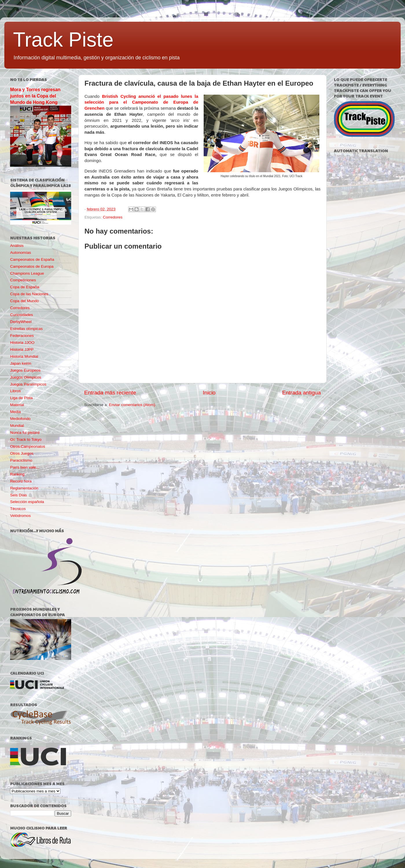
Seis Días (19, 495)
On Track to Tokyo (26, 439)
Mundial (17, 426)
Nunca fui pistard (25, 433)
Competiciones (23, 280)
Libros (15, 391)
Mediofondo (20, 419)
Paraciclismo (21, 460)
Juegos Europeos (25, 370)
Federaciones (22, 336)
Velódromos (20, 516)
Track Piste (63, 40)
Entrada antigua (302, 393)
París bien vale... (25, 467)
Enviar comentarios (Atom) (132, 405)
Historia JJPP (22, 349)
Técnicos (18, 509)
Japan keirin (21, 363)
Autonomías (21, 253)
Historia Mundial (24, 356)
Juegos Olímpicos (26, 377)
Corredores (113, 217)
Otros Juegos (22, 453)
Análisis (17, 246)
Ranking (17, 474)
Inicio (209, 393)
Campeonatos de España (32, 259)
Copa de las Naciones (29, 294)
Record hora (21, 481)
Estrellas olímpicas (26, 329)
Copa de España (25, 287)
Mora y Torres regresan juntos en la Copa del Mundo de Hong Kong (35, 96)
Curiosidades (22, 315)
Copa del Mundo (24, 301)
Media (15, 412)
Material (17, 405)
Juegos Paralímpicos (28, 384)
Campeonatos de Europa (32, 266)
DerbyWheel (21, 322)
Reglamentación (24, 488)
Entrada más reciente (110, 393)
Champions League (27, 273)
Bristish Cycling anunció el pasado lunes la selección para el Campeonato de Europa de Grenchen (141, 102)
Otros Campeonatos (28, 446)
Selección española (27, 502)
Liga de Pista (21, 398)
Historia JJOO (22, 343)
